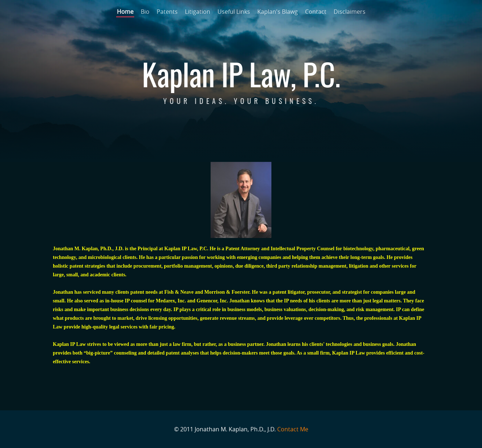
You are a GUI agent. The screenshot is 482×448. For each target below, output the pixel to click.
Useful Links (234, 12)
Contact (316, 12)
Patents (167, 12)
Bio (145, 12)
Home (125, 12)
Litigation (198, 12)
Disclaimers (350, 12)
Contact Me (293, 429)
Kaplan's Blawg (278, 12)
